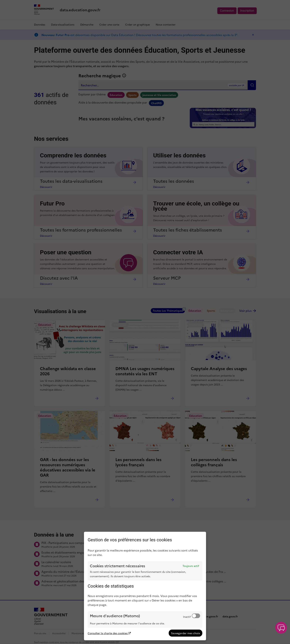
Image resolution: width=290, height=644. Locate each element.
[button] (281, 628)
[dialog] (145, 586)
